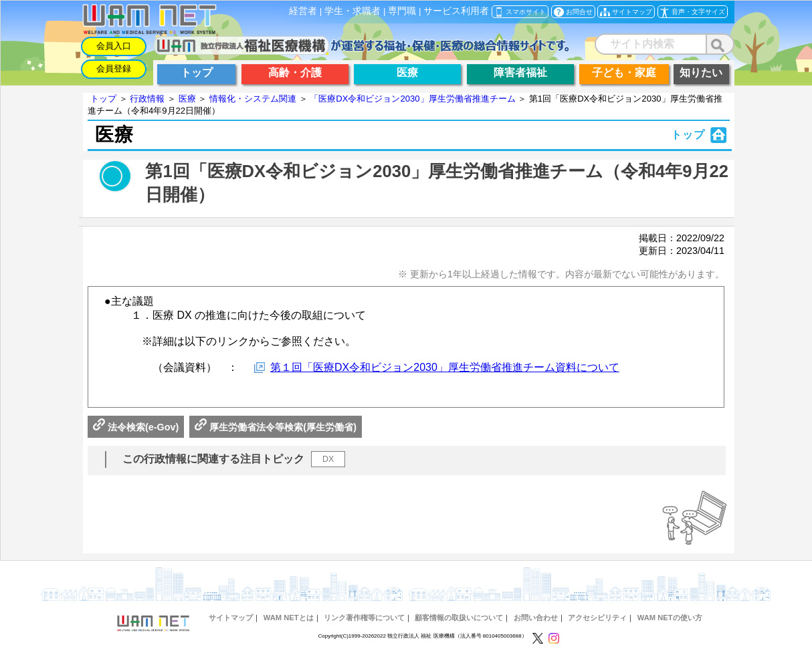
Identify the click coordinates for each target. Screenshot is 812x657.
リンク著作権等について (364, 618)
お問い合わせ (536, 618)
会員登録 (114, 69)
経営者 (303, 11)
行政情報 (147, 99)
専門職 (402, 11)
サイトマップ (231, 618)
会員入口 (114, 46)
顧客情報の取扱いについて (459, 618)
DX (328, 459)
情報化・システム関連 (253, 99)
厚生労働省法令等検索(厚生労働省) (276, 427)
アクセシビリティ (597, 618)
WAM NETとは (289, 618)
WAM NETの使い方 (670, 618)
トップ (103, 99)
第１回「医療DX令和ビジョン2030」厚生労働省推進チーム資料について (445, 367)
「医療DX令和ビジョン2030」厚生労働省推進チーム (412, 99)
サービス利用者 (456, 11)
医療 (187, 99)
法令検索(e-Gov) (136, 427)
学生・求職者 (352, 11)
